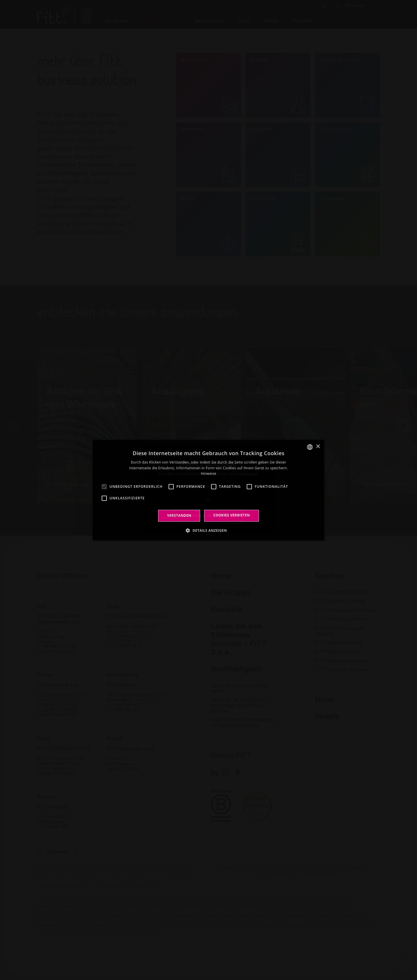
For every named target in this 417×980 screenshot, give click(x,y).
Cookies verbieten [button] (232, 515)
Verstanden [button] (179, 515)
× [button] (318, 447)
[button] (208, 530)
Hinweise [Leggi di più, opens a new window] (208, 474)
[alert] (209, 490)
